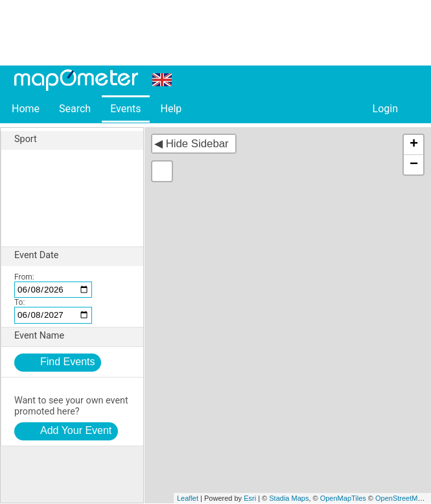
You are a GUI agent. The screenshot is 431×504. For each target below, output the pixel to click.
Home (26, 109)
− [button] (414, 165)
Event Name (79, 336)
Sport (79, 139)
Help (171, 109)
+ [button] (414, 145)
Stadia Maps (289, 498)
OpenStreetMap (401, 498)
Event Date (79, 256)
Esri (250, 498)
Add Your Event (76, 430)
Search (75, 109)
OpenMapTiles (343, 498)
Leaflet (188, 498)
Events (125, 109)
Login (385, 109)
